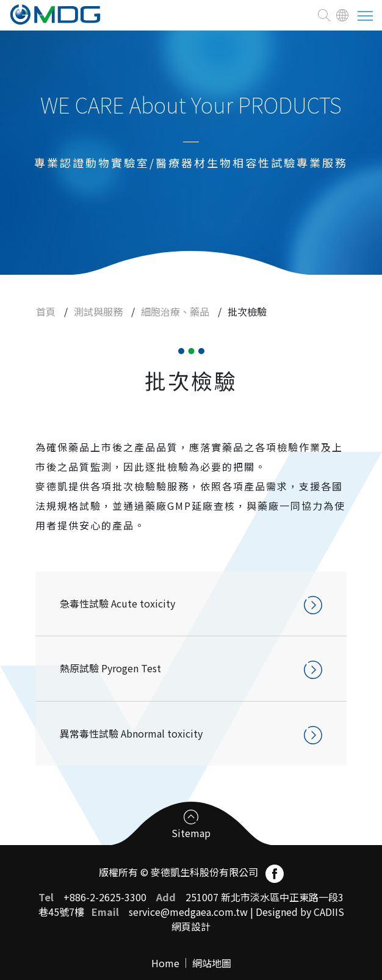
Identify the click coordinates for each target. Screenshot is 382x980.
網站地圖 (212, 963)
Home (165, 963)
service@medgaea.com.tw (188, 912)
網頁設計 (191, 926)
